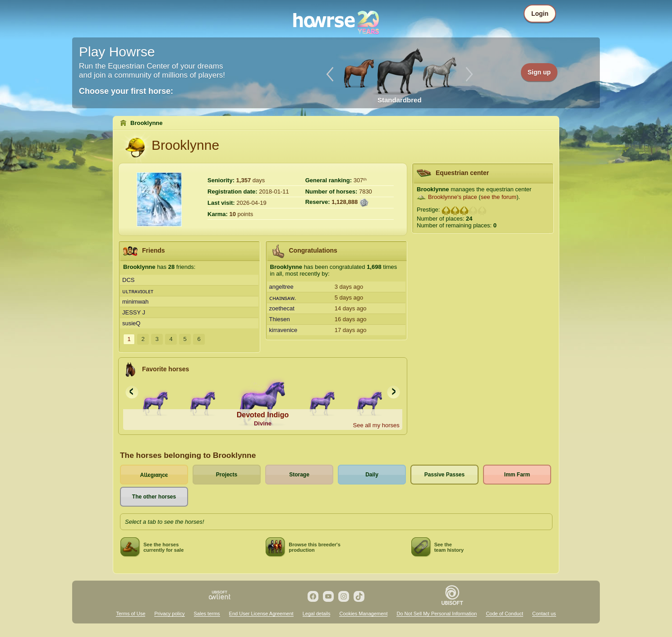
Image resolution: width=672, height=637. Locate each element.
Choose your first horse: (126, 91)
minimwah (136, 302)
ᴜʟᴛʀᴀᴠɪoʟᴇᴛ (138, 291)
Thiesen (280, 319)
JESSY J (134, 312)
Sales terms (207, 614)
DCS (128, 280)
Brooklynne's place (453, 197)
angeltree (281, 287)
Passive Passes (444, 475)
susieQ (131, 323)
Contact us (544, 614)
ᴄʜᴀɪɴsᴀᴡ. (283, 298)
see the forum (499, 197)
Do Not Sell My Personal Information (437, 614)
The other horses (154, 497)
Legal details (317, 614)
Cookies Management (363, 614)
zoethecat (282, 308)
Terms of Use (131, 614)
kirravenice (283, 330)
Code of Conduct (504, 614)
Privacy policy (169, 614)
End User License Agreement (261, 614)
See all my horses (376, 425)
